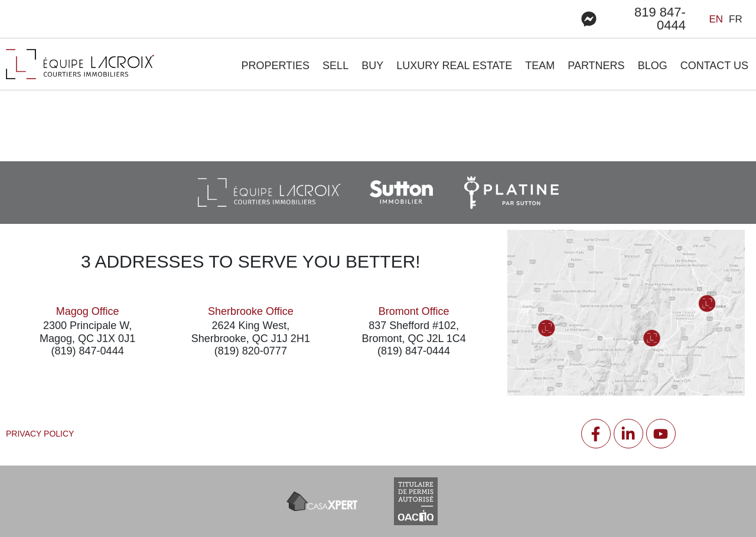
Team (540, 66)
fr (736, 19)
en (716, 19)
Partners (596, 66)
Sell (335, 66)
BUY (372, 66)
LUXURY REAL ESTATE (454, 66)
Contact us (714, 66)
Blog (653, 66)
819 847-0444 (660, 19)
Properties (275, 66)
